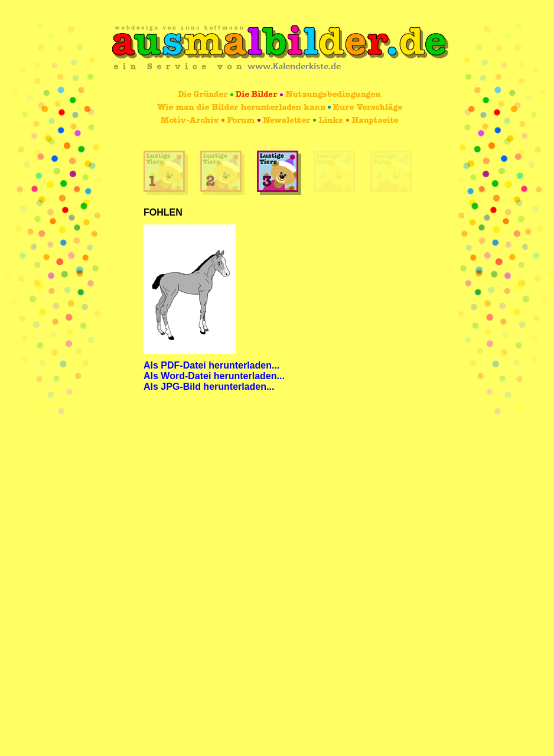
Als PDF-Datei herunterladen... (211, 365)
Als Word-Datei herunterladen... (214, 376)
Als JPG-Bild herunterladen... (209, 387)
